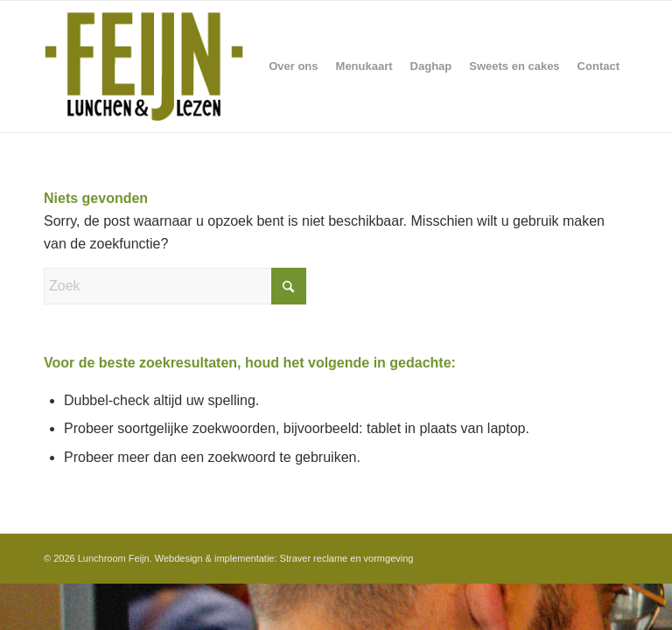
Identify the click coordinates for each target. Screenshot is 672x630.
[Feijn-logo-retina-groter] (144, 66)
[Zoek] (175, 286)
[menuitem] (293, 66)
